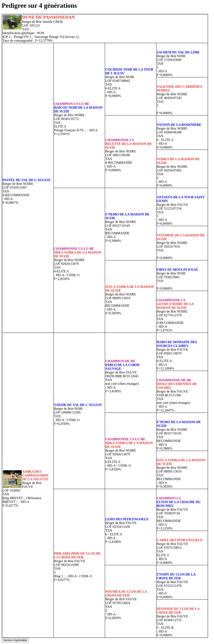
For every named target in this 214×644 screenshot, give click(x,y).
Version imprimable (15, 640)
